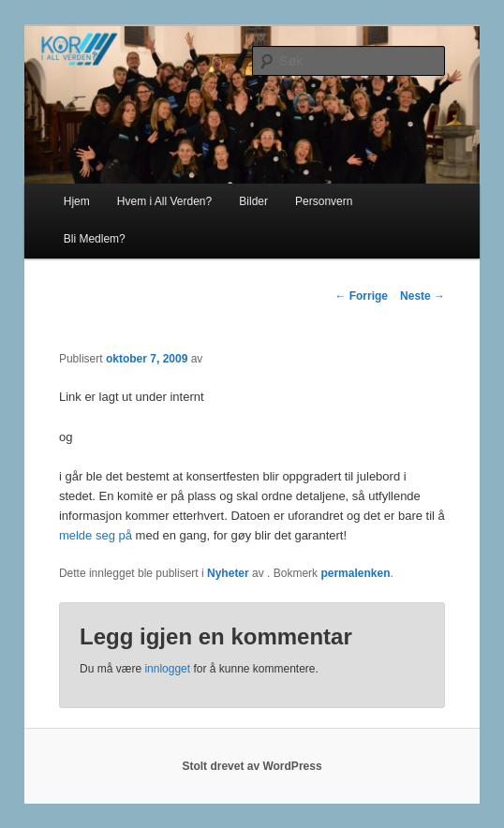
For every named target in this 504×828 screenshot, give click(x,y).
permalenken (355, 573)
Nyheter (228, 573)
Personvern (324, 201)
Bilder (253, 201)
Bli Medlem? (95, 239)
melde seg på (97, 535)
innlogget (167, 669)
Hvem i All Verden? (164, 201)
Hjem (77, 201)
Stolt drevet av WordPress (252, 766)
